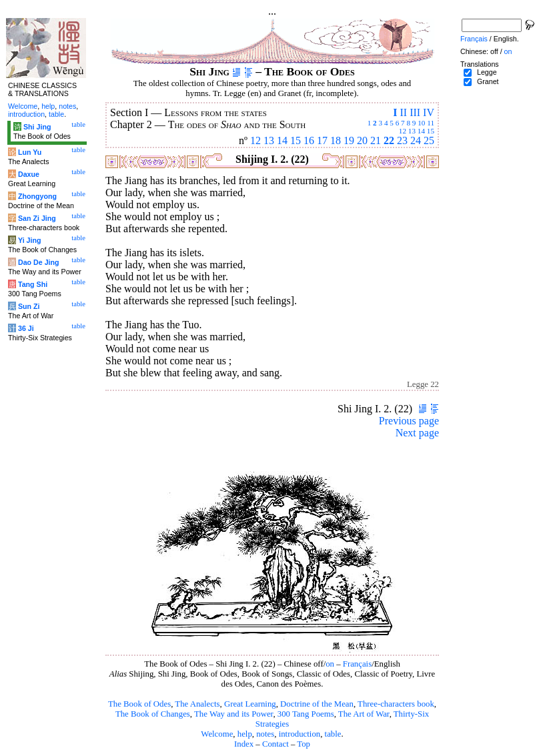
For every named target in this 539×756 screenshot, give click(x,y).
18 (336, 140)
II (403, 112)
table (333, 734)
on (330, 664)
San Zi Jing (37, 218)
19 (349, 140)
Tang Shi (33, 284)
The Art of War (364, 714)
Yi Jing (30, 240)
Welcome (217, 734)
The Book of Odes (139, 704)
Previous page (409, 421)
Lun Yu (30, 152)
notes (265, 734)
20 (362, 140)
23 (402, 140)
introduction (300, 734)
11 (431, 123)
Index (244, 744)
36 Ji (26, 328)
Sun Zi (29, 306)
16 (309, 140)
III (415, 112)
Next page (417, 433)
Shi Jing (37, 127)
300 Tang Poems (306, 714)
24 (416, 140)
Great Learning (250, 704)
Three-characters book (396, 704)
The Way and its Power (233, 714)
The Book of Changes (153, 714)
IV (429, 112)
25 (429, 140)
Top (304, 744)
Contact (276, 744)
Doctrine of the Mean (317, 704)
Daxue (29, 174)
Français (357, 664)
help (245, 734)
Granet (488, 81)
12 (403, 131)
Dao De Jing (39, 262)
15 (431, 131)
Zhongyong (37, 196)
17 (322, 140)
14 (421, 131)
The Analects (197, 704)
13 (412, 131)
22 (389, 140)
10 (421, 123)
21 (376, 140)
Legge (487, 72)
